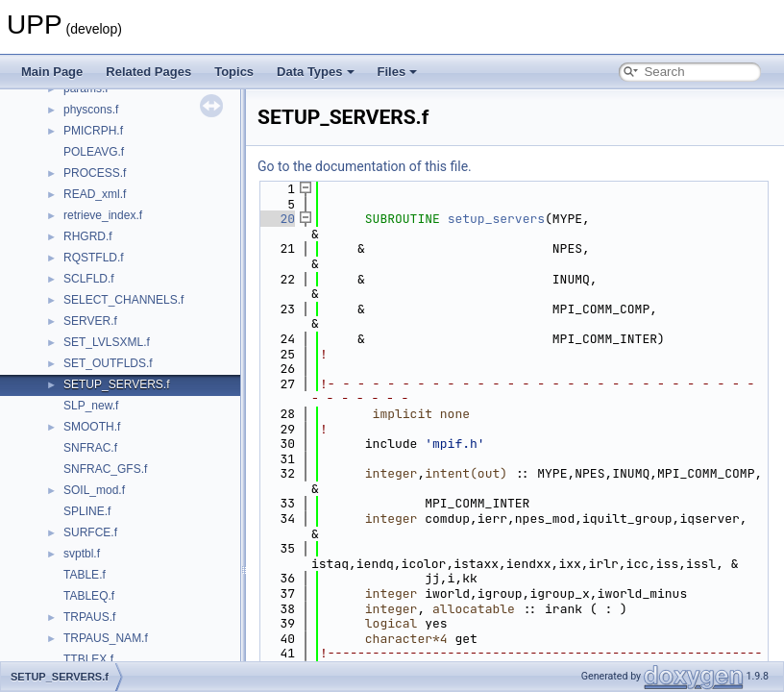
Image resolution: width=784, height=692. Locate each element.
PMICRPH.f (93, 131)
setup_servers (496, 219)
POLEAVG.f (94, 152)
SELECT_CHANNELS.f (123, 300)
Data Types (315, 72)
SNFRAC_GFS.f (105, 469)
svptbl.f (82, 554)
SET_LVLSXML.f (107, 342)
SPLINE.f (87, 511)
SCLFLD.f (89, 279)
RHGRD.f (88, 236)
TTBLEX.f (88, 659)
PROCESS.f (95, 173)
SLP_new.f (91, 406)
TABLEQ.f (89, 596)
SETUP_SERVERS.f (116, 384)
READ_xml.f (95, 194)
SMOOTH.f (92, 427)
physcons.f (91, 110)
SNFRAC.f (90, 448)
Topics (234, 72)
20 (276, 219)
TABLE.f (85, 575)
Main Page (52, 72)
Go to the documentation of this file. (365, 166)
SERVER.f (90, 321)
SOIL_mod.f (94, 490)
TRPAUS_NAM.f (106, 638)
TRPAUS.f (89, 617)
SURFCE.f (90, 532)
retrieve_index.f (103, 215)
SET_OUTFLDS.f (108, 363)
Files (398, 72)
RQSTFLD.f (94, 258)
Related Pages (148, 72)
